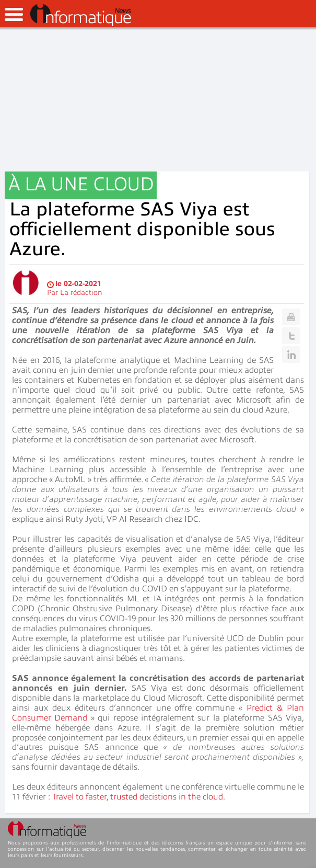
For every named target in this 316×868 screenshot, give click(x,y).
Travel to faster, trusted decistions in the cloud (138, 797)
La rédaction (81, 293)
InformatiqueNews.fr (81, 15)
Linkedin (291, 355)
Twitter (291, 336)
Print (291, 317)
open (14, 14)
